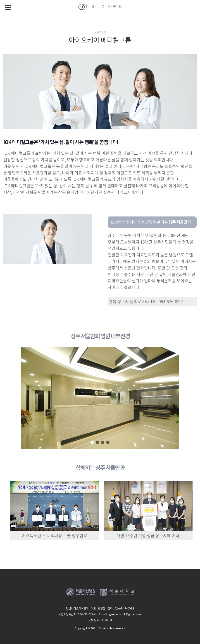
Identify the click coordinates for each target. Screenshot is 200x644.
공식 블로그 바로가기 (100, 620)
